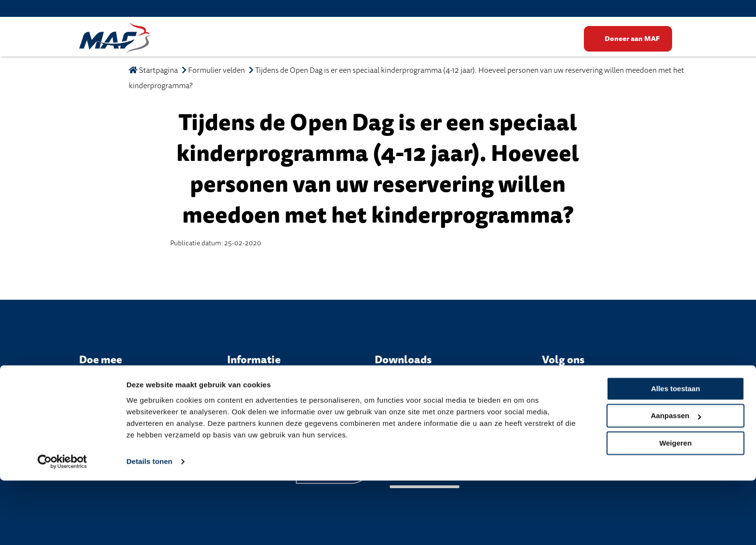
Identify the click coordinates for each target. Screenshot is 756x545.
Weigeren (675, 508)
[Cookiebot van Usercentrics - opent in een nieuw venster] (62, 526)
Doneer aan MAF (633, 39)
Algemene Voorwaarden (425, 409)
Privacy (364, 409)
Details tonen (149, 526)
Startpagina (153, 70)
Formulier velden (216, 70)
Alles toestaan (675, 453)
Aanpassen (676, 480)
